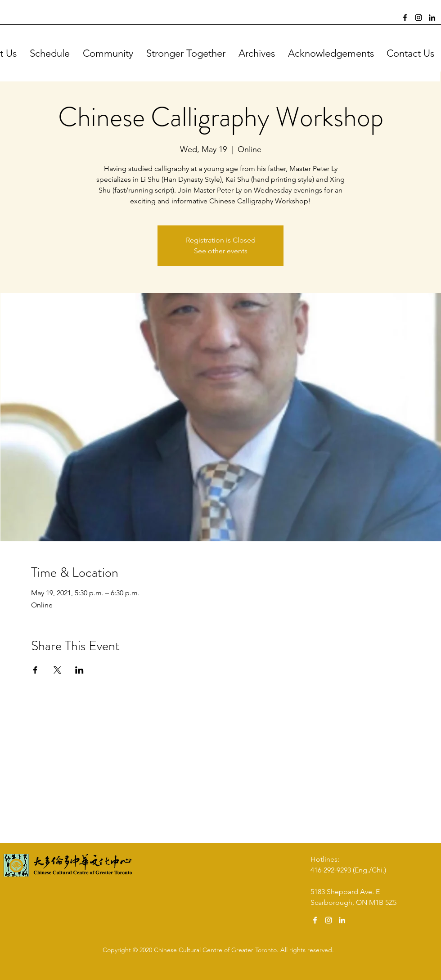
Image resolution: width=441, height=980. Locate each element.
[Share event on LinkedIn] (79, 670)
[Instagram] (418, 18)
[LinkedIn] (432, 18)
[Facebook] (405, 18)
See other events (221, 251)
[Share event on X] (57, 670)
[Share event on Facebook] (35, 670)
